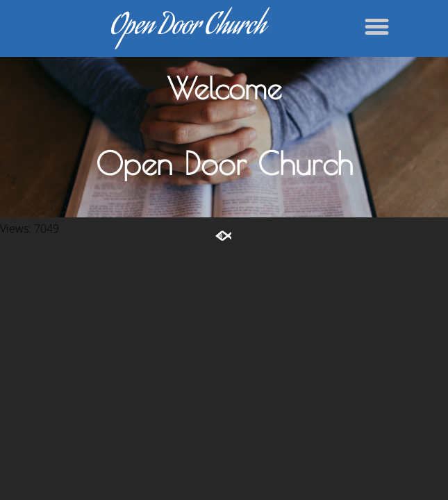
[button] (377, 26)
